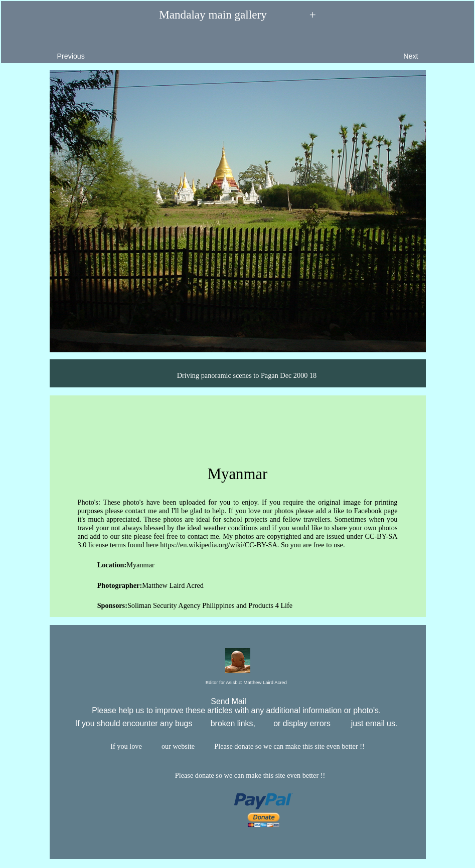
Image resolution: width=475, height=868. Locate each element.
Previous (47, 48)
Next (434, 48)
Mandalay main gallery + (237, 15)
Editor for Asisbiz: (237, 683)
